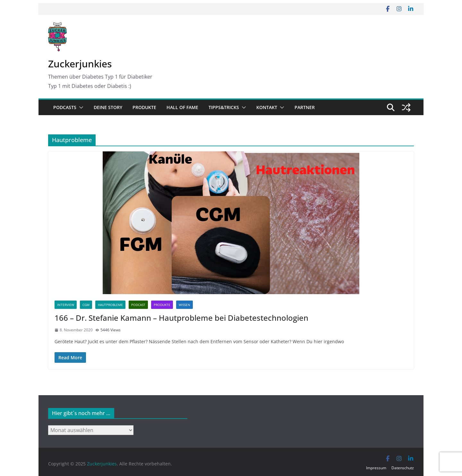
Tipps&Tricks (224, 107)
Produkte (144, 107)
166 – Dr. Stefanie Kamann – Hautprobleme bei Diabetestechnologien (181, 318)
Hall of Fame (182, 107)
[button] (80, 107)
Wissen (184, 305)
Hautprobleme (110, 305)
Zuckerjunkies (80, 64)
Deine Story (108, 107)
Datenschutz (403, 468)
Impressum (376, 468)
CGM (86, 305)
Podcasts (65, 107)
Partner (305, 107)
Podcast (138, 305)
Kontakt (267, 107)
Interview (66, 305)
